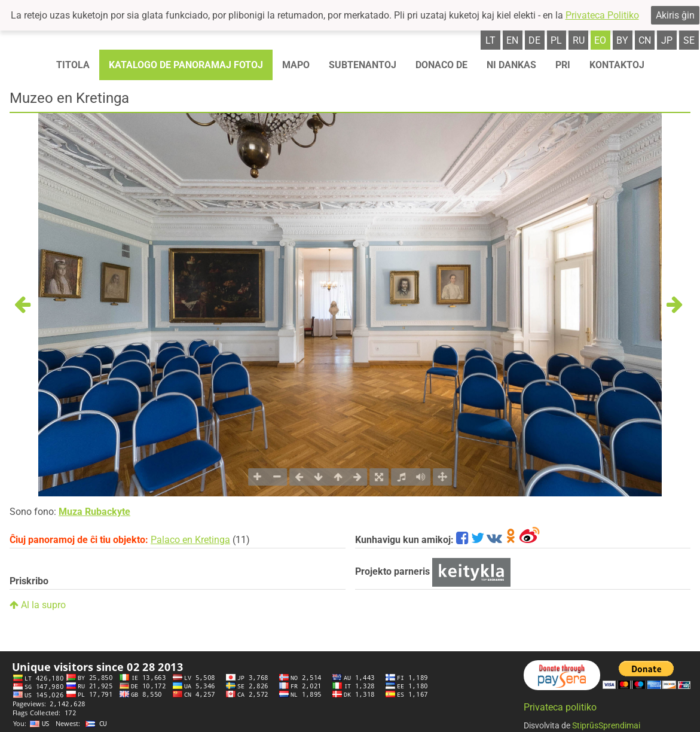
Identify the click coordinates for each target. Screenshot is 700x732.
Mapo (296, 65)
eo (600, 40)
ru (579, 40)
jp (667, 40)
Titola (73, 65)
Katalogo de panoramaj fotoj (186, 65)
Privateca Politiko (602, 15)
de (534, 40)
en (512, 40)
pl (556, 40)
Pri (563, 65)
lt (490, 40)
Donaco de (441, 65)
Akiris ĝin (675, 15)
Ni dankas (511, 65)
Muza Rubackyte (94, 512)
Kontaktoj (617, 65)
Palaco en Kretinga (190, 540)
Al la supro (38, 605)
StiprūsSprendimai (606, 725)
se (689, 40)
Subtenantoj (363, 65)
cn (645, 40)
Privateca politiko (560, 707)
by (622, 40)
